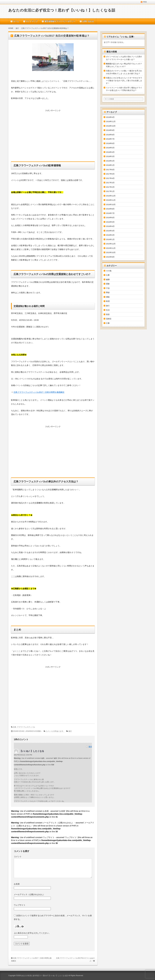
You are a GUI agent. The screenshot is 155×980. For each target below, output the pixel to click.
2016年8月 (110, 209)
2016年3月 (110, 231)
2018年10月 (111, 126)
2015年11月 (111, 248)
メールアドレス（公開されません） (29, 894)
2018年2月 (110, 161)
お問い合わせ (88, 21)
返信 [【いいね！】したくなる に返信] (90, 747)
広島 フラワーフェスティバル (24, 727)
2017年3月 (110, 183)
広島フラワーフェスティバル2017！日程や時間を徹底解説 (39, 392)
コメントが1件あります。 (55, 731)
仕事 (108, 275)
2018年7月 (110, 139)
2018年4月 (110, 152)
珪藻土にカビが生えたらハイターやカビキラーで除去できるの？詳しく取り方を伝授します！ (124, 81)
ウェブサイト (20, 905)
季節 (108, 293)
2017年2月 (110, 187)
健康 (108, 280)
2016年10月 (111, 205)
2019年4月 (110, 117)
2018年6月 (110, 143)
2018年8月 (110, 135)
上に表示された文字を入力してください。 (32, 933)
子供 (108, 288)
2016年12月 (111, 196)
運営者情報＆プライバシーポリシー (60, 21)
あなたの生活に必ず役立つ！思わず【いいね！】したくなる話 (62, 10)
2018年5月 (110, 148)
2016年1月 (110, 239)
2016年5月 (110, 222)
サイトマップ (32, 21)
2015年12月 (111, 244)
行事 (108, 323)
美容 (108, 314)
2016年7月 (110, 213)
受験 (108, 284)
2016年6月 (110, 218)
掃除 (108, 297)
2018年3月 (110, 156)
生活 (108, 310)
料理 (108, 301)
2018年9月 (110, 130)
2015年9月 (110, 257)
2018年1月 (110, 165)
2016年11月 (111, 200)
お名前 (17, 884)
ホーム (16, 21)
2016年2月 (110, 235)
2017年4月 (110, 178)
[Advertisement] (53, 135)
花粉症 (109, 319)
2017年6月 (110, 170)
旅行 (70, 731)
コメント (18, 856)
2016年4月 (110, 226)
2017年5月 (110, 174)
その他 (109, 271)
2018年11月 (111, 121)
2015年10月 (111, 252)
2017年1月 (110, 191)
